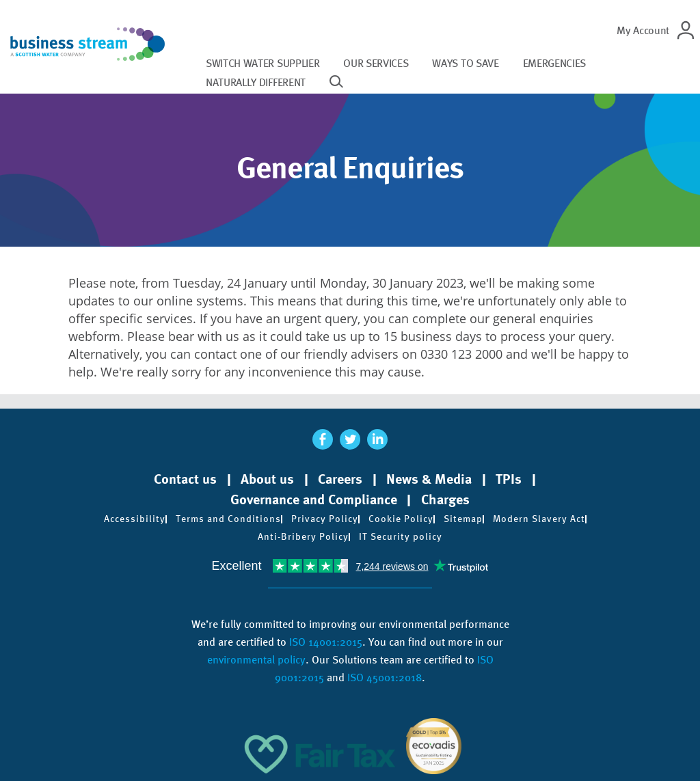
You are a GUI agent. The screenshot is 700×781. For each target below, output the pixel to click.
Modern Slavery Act (539, 519)
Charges (445, 499)
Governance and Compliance (314, 499)
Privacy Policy (325, 519)
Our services (376, 63)
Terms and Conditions (228, 519)
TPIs (509, 479)
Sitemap (463, 519)
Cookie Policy (401, 519)
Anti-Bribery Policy (303, 536)
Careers (340, 479)
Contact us (185, 479)
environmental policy (256, 660)
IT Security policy (401, 536)
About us (267, 479)
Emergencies (554, 63)
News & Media (429, 479)
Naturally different (256, 82)
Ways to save (465, 63)
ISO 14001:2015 (326, 642)
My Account (643, 30)
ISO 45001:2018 (385, 677)
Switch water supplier (262, 63)
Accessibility (135, 519)
